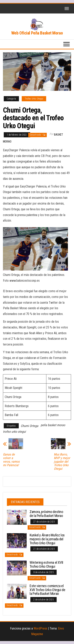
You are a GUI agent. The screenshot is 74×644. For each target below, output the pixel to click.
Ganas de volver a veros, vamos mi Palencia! (11, 460)
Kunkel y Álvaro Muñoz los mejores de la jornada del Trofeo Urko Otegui (47, 539)
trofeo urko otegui (14, 432)
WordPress (40, 628)
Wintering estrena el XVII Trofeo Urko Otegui (46, 564)
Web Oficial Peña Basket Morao (37, 33)
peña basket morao (53, 425)
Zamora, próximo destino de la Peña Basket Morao (46, 514)
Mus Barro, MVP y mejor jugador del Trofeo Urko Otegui (62, 462)
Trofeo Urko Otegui (34, 99)
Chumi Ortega (30, 426)
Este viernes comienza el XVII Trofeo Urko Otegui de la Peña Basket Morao (47, 590)
